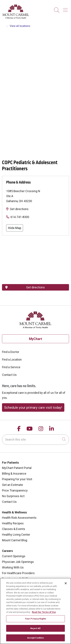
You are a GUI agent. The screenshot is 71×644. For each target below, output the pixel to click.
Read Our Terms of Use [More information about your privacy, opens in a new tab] (44, 612)
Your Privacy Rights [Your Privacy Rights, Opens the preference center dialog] (35, 619)
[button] (66, 9)
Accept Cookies (36, 638)
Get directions (19, 209)
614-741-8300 (20, 217)
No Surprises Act (13, 496)
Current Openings (14, 556)
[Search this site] (35, 440)
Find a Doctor (11, 352)
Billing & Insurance (14, 474)
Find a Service (11, 367)
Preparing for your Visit (17, 479)
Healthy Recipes (13, 523)
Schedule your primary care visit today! (33, 408)
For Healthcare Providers (18, 573)
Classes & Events (14, 529)
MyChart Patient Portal (17, 468)
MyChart (35, 339)
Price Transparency (15, 490)
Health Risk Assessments (19, 518)
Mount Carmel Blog (15, 540)
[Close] (66, 583)
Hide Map (15, 228)
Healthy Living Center (16, 535)
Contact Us (9, 375)
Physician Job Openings (18, 562)
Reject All (35, 628)
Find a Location (12, 360)
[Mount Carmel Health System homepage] (16, 18)
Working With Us (13, 567)
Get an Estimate (12, 485)
